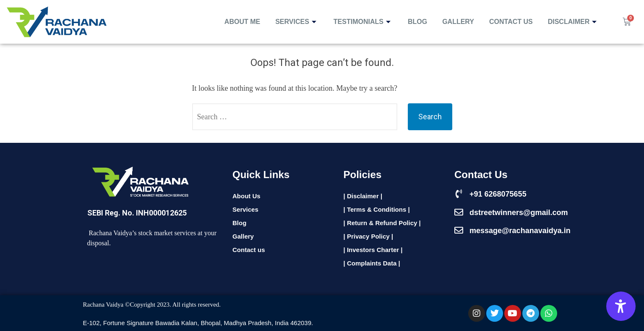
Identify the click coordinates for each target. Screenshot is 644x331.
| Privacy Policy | (368, 236)
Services (297, 22)
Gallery (458, 22)
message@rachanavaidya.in (520, 231)
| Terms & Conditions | (377, 209)
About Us (246, 196)
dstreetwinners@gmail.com (519, 213)
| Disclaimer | (363, 196)
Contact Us (511, 22)
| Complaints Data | (372, 263)
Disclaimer (574, 22)
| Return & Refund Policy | (382, 223)
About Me (242, 22)
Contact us (249, 250)
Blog (417, 22)
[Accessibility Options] (621, 306)
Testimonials (363, 22)
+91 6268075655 (498, 194)
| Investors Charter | (373, 250)
